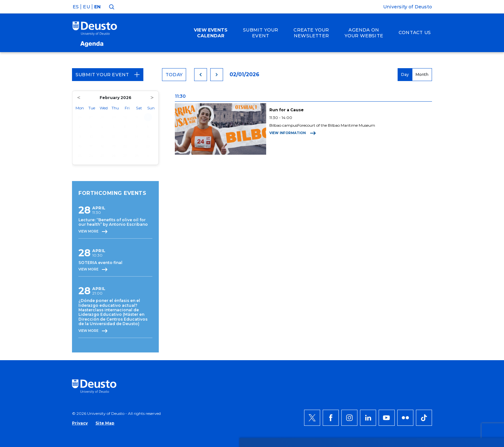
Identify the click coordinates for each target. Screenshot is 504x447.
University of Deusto (408, 7)
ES (76, 7)
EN (97, 7)
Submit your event (108, 75)
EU (86, 7)
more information (205, 369)
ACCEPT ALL (418, 350)
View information (293, 133)
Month (422, 74)
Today (174, 75)
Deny (411, 369)
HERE (320, 369)
